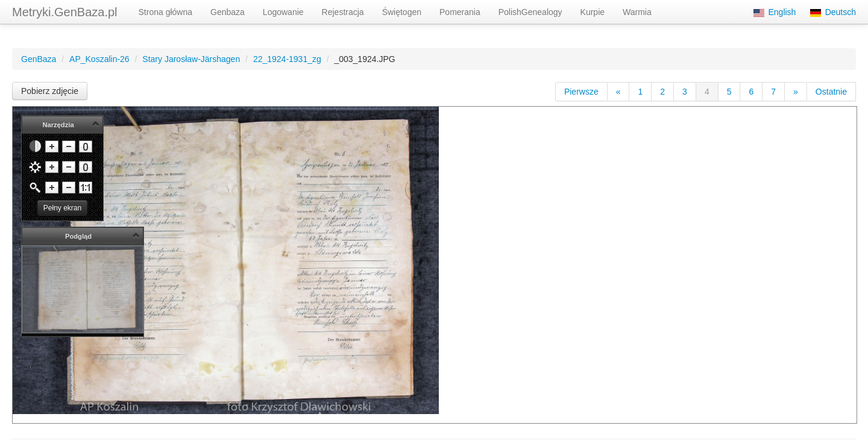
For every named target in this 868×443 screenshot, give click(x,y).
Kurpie (593, 12)
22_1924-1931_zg (287, 59)
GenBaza (39, 59)
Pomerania (460, 12)
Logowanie (283, 12)
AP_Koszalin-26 (99, 59)
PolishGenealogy (530, 12)
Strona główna (166, 12)
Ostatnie (831, 92)
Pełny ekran (62, 208)
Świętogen (402, 12)
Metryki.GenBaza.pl (65, 12)
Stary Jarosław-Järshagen (191, 59)
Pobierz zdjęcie (50, 91)
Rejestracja (343, 12)
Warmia (637, 12)
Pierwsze (581, 92)
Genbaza (228, 12)
